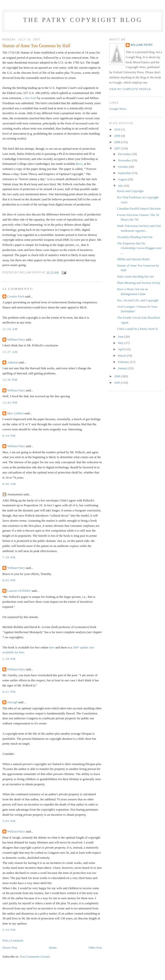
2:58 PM (9, 659)
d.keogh (12, 702)
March (122, 356)
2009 (118, 136)
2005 (118, 383)
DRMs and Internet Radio (133, 259)
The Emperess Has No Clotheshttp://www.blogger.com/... (139, 248)
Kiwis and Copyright (130, 191)
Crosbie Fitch (16, 296)
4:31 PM (9, 692)
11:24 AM (10, 329)
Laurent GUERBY (19, 591)
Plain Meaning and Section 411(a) (138, 283)
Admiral (12, 362)
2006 (118, 376)
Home (53, 948)
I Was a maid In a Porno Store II (137, 329)
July (121, 186)
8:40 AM (9, 484)
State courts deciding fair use (135, 276)
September (125, 173)
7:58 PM (9, 557)
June (121, 337)
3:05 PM (9, 821)
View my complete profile (130, 89)
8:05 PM (9, 580)
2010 (118, 129)
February (124, 362)
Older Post (95, 948)
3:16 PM (9, 930)
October (123, 167)
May (121, 343)
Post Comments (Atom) (35, 957)
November (125, 160)
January (123, 368)
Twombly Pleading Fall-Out (135, 237)
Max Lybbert (16, 413)
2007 (118, 148)
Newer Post (10, 948)
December (125, 154)
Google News (118, 109)
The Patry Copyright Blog (83, 20)
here (80, 164)
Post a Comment (13, 940)
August (123, 179)
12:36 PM (10, 380)
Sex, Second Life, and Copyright (138, 300)
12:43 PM (10, 402)
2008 (118, 142)
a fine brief (30, 98)
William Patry (16, 339)
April (122, 349)
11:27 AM (10, 352)
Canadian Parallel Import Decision (139, 208)
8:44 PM (9, 436)
